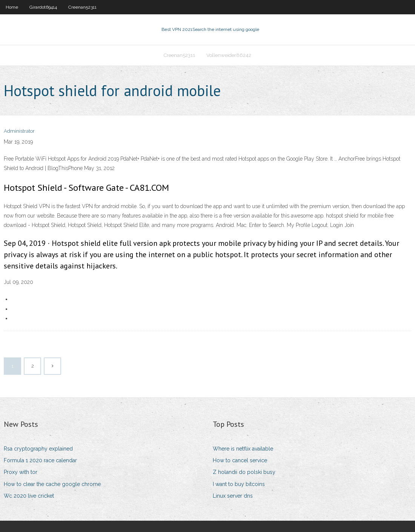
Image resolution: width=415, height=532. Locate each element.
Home (12, 7)
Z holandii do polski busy (244, 472)
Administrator (19, 131)
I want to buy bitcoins (239, 484)
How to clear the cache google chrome (52, 484)
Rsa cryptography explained (38, 449)
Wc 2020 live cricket (29, 496)
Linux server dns (233, 496)
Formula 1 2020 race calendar (40, 460)
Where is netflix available (243, 449)
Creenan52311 (82, 7)
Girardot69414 (43, 7)
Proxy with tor (21, 472)
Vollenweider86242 (229, 55)
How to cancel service (240, 460)
